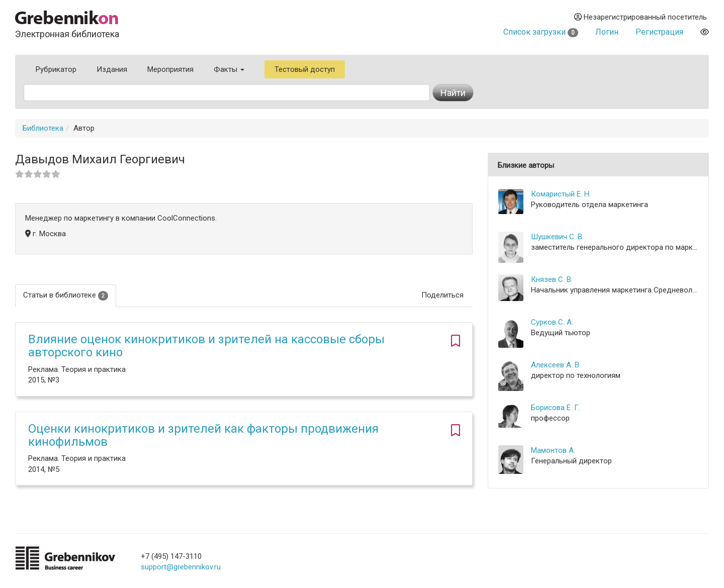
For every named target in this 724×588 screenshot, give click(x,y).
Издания (112, 69)
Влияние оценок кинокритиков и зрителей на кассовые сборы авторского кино (206, 346)
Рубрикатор (56, 69)
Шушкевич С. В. (557, 237)
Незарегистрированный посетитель (641, 17)
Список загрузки (541, 32)
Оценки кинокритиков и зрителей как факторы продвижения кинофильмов (203, 435)
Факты (229, 69)
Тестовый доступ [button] (305, 69)
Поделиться (442, 295)
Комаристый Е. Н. (561, 194)
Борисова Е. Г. (556, 408)
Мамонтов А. (553, 450)
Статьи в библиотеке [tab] (66, 295)
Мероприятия (170, 69)
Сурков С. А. (552, 322)
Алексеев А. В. (556, 365)
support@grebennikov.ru (181, 567)
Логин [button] (607, 32)
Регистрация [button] (659, 32)
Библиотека (43, 128)
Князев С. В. (552, 279)
